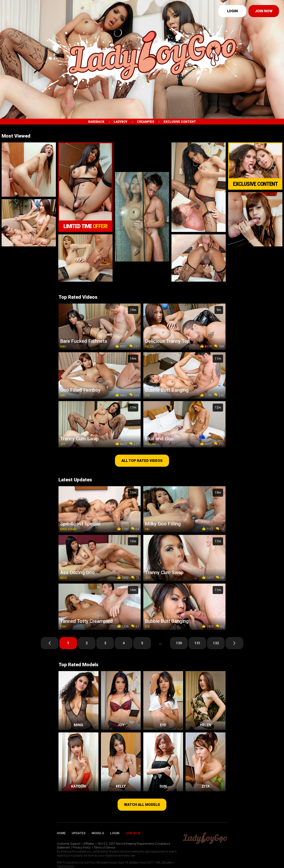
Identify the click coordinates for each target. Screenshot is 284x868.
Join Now (133, 833)
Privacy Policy (82, 847)
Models (98, 833)
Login (232, 11)
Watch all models (142, 805)
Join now (264, 11)
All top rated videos (142, 461)
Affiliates (89, 844)
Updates (79, 833)
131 (197, 643)
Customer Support (69, 844)
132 (216, 643)
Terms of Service (104, 847)
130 (179, 643)
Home (61, 833)
